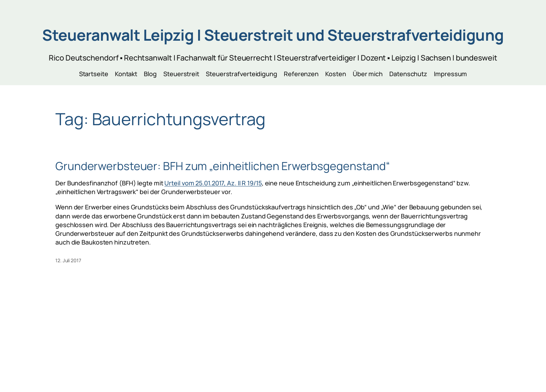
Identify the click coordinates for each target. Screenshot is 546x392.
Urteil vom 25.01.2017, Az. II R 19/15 (213, 183)
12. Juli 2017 (68, 260)
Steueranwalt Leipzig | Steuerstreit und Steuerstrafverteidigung (273, 35)
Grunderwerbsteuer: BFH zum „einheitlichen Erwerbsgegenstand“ (223, 166)
